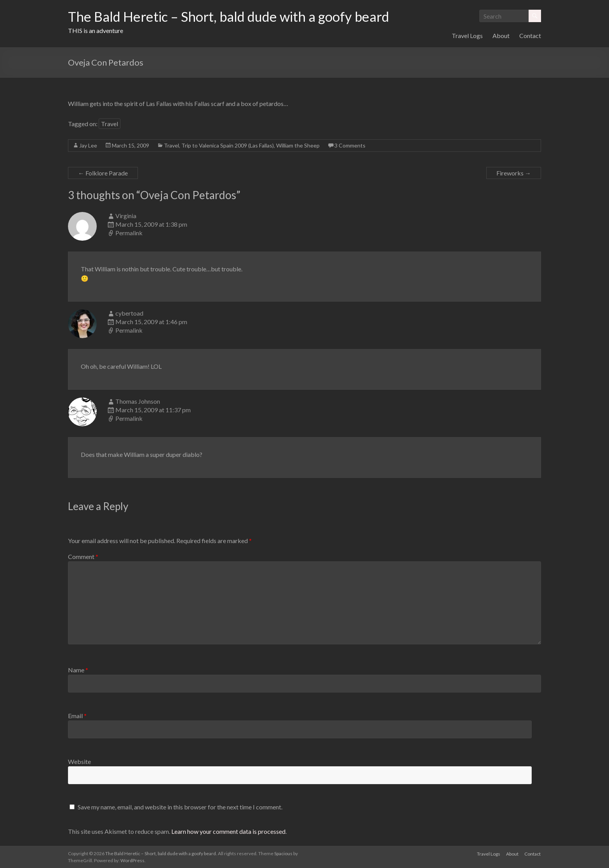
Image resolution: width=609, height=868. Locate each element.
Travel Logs (467, 36)
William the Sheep (298, 145)
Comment (83, 556)
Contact (530, 36)
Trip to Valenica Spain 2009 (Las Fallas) (228, 145)
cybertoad (129, 313)
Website (79, 761)
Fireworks (514, 173)
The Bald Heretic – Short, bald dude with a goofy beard (235, 17)
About (501, 36)
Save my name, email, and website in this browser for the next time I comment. (180, 807)
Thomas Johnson (138, 401)
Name (78, 670)
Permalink (129, 233)
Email (77, 716)
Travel (110, 124)
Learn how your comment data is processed (228, 831)
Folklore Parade (103, 173)
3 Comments (350, 145)
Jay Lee (88, 145)
